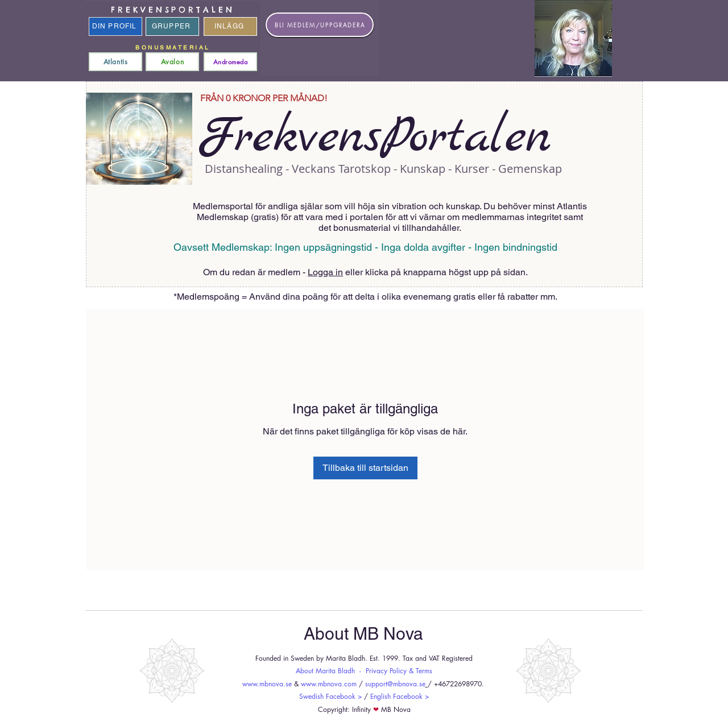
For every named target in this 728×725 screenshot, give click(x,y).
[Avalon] (172, 62)
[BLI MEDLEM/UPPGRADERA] (320, 25)
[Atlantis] (115, 62)
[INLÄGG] (230, 26)
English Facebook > (400, 696)
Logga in (325, 272)
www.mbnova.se (267, 684)
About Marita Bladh (325, 671)
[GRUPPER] (172, 26)
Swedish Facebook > (330, 696)
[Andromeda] (230, 62)
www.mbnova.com (329, 684)
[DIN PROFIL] (115, 26)
